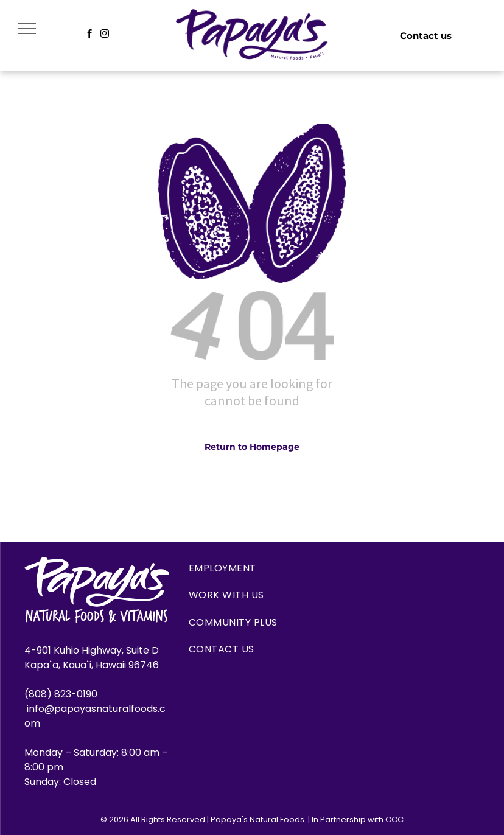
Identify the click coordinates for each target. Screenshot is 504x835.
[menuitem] (252, 568)
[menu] (27, 29)
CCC (394, 819)
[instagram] (105, 35)
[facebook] (90, 35)
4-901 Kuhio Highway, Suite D (92, 650)
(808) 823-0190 (62, 694)
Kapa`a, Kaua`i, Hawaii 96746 (92, 665)
